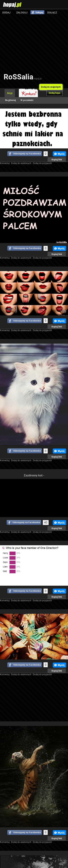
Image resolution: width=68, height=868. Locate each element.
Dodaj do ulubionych (21, 163)
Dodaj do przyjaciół (42, 163)
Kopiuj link (57, 160)
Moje (10, 93)
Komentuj (5, 163)
